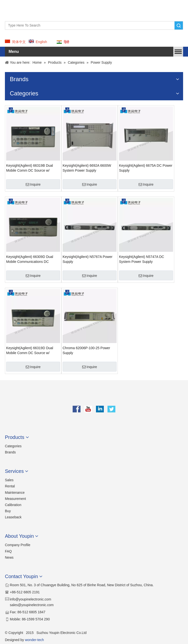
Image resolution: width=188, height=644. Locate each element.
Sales (9, 480)
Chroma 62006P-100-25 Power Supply (86, 350)
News (9, 557)
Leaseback (13, 517)
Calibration (13, 505)
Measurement (15, 499)
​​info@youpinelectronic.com (30, 599)
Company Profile (18, 545)
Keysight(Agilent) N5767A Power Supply (87, 259)
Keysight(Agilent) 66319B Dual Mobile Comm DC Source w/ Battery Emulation (30, 168)
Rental (10, 486)
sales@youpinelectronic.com (32, 605)
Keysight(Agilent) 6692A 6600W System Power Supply (87, 168)
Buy (8, 511)
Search (179, 25)
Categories (13, 446)
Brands (10, 452)
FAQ (8, 551)
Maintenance (15, 493)
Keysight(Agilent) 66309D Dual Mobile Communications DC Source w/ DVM (30, 259)
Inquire (33, 184)
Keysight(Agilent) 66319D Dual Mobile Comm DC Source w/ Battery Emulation (30, 351)
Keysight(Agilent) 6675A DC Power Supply (146, 168)
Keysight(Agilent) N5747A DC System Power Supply (142, 259)
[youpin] (94, 397)
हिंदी (67, 42)
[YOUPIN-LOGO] (14, 9)
